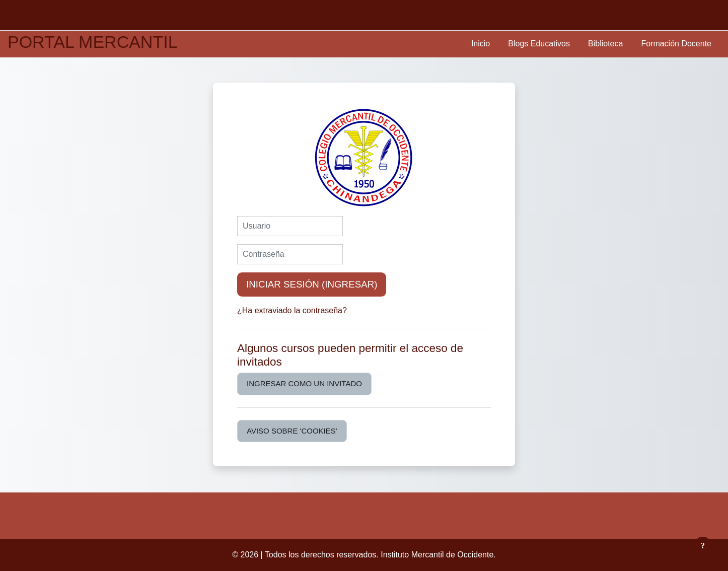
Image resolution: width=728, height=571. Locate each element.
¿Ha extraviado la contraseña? (292, 310)
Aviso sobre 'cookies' (292, 431)
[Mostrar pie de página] (703, 546)
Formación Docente (676, 44)
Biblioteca (605, 44)
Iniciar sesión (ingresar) (312, 284)
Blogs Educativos (539, 44)
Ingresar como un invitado (304, 383)
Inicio (481, 44)
